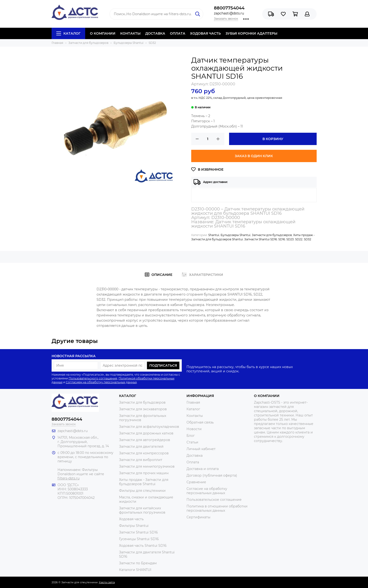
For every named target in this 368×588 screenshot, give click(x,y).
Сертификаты (198, 517)
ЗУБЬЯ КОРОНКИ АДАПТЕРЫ (251, 33)
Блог (191, 436)
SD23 (290, 239)
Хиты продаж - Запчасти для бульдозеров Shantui (144, 482)
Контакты (195, 416)
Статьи (192, 442)
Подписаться (163, 365)
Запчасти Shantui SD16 (261, 239)
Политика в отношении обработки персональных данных (217, 508)
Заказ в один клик (254, 156)
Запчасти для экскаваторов (143, 409)
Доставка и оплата (203, 469)
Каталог (68, 33)
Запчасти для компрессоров (144, 453)
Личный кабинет (201, 449)
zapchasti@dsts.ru (229, 13)
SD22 (299, 239)
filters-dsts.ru (69, 478)
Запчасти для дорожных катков (146, 433)
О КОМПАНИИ (103, 33)
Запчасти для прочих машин (144, 473)
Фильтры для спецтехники (142, 491)
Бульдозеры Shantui (235, 235)
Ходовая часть (131, 519)
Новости (194, 429)
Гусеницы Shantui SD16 (139, 539)
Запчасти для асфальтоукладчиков (149, 427)
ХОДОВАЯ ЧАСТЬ (205, 33)
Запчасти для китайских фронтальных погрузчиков (142, 510)
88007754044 (229, 8)
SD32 (308, 239)
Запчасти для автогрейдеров (145, 440)
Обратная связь (200, 422)
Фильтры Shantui (134, 526)
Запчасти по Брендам (138, 563)
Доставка (195, 456)
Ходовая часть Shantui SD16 (143, 546)
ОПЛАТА (178, 33)
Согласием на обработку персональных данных (101, 382)
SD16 (282, 239)
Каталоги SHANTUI (135, 570)
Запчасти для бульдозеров (272, 235)
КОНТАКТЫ (130, 33)
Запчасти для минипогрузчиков (147, 466)
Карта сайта (107, 582)
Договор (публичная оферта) (212, 475)
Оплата (193, 462)
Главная (193, 402)
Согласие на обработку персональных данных (207, 491)
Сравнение (196, 482)
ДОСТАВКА (155, 33)
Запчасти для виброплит (141, 460)
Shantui (214, 235)
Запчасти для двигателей (141, 447)
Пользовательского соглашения (93, 378)
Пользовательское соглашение (214, 500)
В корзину (273, 139)
